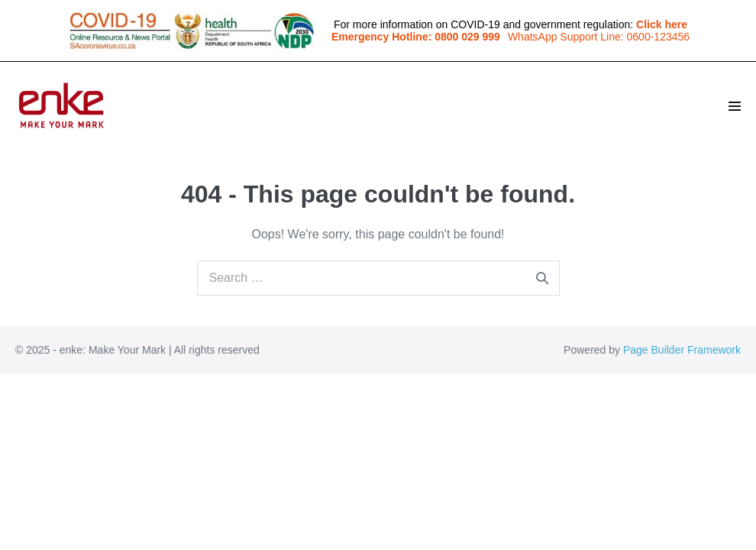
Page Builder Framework (682, 350)
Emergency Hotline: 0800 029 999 (416, 37)
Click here (662, 24)
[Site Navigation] (735, 106)
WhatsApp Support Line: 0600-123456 (599, 37)
